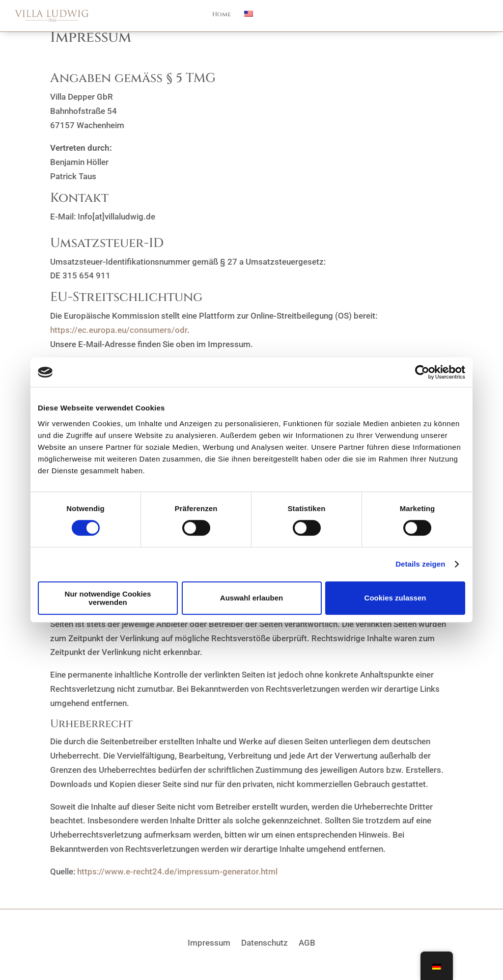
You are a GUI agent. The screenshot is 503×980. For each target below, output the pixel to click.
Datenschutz (265, 942)
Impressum (209, 942)
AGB (307, 942)
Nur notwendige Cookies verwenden (108, 598)
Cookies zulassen (395, 598)
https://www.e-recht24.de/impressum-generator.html (177, 871)
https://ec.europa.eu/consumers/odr (119, 330)
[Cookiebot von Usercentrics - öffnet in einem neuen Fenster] (422, 372)
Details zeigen (420, 564)
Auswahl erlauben (251, 598)
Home (222, 15)
